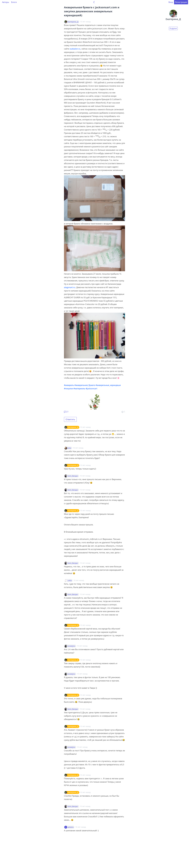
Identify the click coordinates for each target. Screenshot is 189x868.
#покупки (68, 389)
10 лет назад (85, 427)
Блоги (14, 2)
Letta (70, 581)
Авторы (6, 2)
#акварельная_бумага (85, 385)
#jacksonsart (91, 389)
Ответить (70, 419)
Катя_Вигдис (73, 476)
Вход (171, 2)
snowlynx (71, 646)
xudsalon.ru (75, 49)
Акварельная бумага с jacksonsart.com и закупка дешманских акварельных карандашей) (92, 11)
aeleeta (71, 827)
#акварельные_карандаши (108, 385)
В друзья (173, 28)
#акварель (69, 385)
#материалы (79, 389)
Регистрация (181, 2)
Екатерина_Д (73, 22)
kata (69, 448)
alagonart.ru (70, 287)
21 (66, 412)
